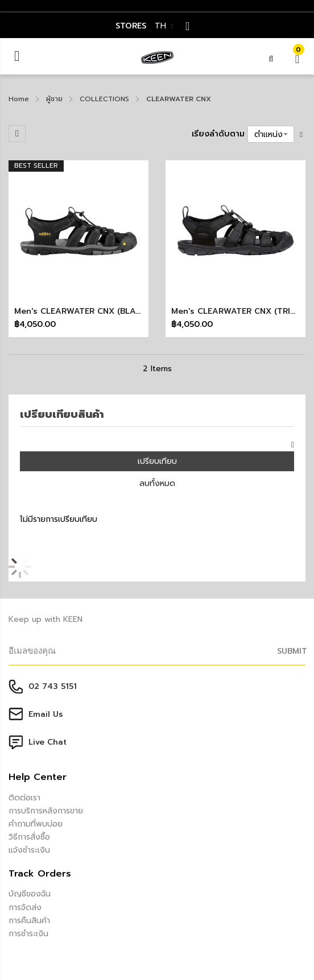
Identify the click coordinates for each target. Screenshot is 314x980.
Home (19, 99)
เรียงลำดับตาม (218, 134)
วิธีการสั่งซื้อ (29, 837)
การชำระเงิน (28, 934)
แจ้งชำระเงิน (29, 850)
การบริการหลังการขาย (46, 811)
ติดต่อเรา (24, 798)
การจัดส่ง (25, 908)
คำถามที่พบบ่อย (36, 824)
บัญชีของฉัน (30, 894)
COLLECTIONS (104, 99)
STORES (131, 26)
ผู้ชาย (54, 99)
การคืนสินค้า (29, 921)
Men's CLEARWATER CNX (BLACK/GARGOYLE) (106, 311)
